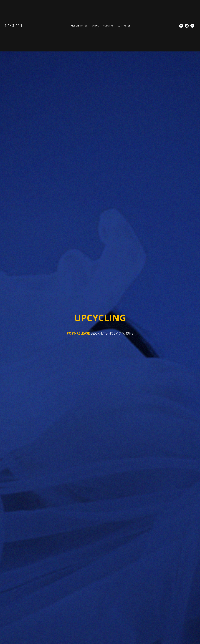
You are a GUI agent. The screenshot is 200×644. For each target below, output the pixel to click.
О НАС (95, 26)
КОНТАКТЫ (124, 26)
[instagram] (187, 26)
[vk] (181, 26)
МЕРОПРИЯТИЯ (80, 26)
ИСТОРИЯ (108, 26)
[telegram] (192, 26)
